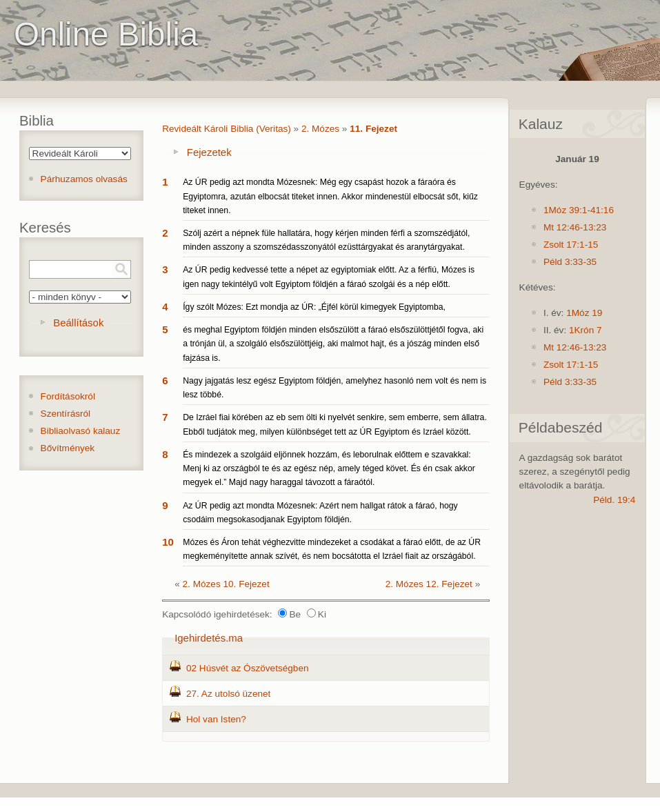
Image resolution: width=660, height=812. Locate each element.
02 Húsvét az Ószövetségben (248, 668)
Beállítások (78, 323)
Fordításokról (68, 396)
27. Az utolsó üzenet (228, 694)
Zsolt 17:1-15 (571, 245)
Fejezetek (209, 152)
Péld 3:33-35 (570, 262)
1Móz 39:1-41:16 (579, 210)
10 (168, 542)
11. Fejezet (373, 129)
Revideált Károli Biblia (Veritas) (227, 129)
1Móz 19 (584, 313)
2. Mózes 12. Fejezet (429, 584)
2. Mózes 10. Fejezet (226, 584)
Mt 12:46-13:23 (575, 227)
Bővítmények (68, 448)
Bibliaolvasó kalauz (81, 431)
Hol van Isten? (216, 719)
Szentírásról (66, 414)
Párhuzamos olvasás (84, 179)
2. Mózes (320, 129)
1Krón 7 (586, 330)
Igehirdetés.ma (209, 638)
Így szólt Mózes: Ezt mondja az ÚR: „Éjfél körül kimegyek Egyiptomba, (314, 307)
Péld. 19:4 (614, 500)
